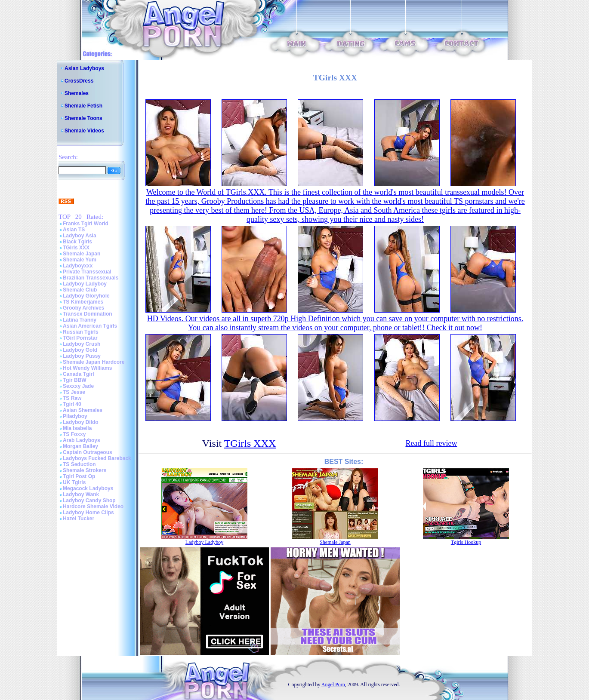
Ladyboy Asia (80, 236)
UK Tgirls (74, 482)
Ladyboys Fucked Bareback (97, 458)
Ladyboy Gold (80, 350)
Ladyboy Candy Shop (89, 500)
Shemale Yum (80, 260)
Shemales (77, 93)
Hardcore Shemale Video (93, 507)
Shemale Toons (83, 118)
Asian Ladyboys (84, 68)
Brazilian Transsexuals (91, 278)
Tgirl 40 (72, 404)
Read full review (431, 443)
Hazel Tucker (79, 519)
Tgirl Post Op (79, 476)
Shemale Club (80, 290)
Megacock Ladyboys (88, 488)
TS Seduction (79, 464)
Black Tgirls (77, 242)
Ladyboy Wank (81, 494)
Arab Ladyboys (82, 440)
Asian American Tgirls (90, 326)
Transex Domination (88, 314)
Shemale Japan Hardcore (94, 362)
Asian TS (74, 230)
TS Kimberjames (83, 302)
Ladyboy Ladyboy (85, 284)
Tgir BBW (75, 380)
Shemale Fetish (83, 106)
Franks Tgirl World (86, 224)
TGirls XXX (76, 248)
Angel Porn (333, 685)
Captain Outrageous (88, 452)
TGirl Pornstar (80, 338)
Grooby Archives (83, 308)
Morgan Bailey (80, 446)
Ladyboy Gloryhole (86, 296)
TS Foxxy (74, 434)
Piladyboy (75, 416)
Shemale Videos (84, 131)
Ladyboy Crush (82, 344)
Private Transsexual (87, 272)
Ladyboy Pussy (82, 356)
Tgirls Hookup (466, 542)
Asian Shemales (83, 410)
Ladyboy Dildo (81, 422)
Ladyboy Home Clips (88, 513)
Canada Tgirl (79, 374)
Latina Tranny (80, 320)
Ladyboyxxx (78, 266)
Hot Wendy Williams (87, 368)
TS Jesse (74, 392)
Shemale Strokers (85, 470)
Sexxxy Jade (78, 386)
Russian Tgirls (81, 332)
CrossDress (79, 81)
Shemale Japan (82, 254)
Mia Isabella (77, 428)
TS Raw (72, 398)
